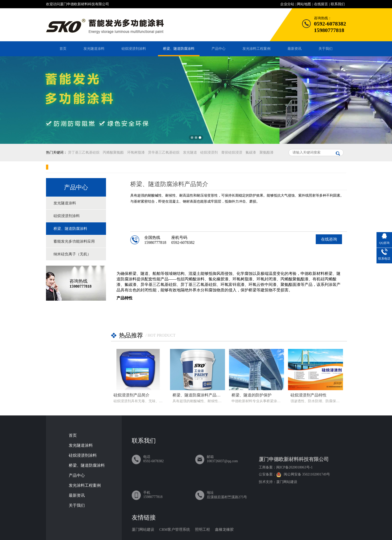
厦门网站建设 (287, 482)
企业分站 (287, 4)
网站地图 (304, 4)
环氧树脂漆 (136, 152)
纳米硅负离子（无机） (72, 254)
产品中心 (218, 49)
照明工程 (202, 529)
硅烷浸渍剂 (209, 152)
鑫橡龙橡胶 (224, 529)
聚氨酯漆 (266, 152)
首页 (63, 49)
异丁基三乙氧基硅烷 (84, 152)
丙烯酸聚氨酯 (113, 152)
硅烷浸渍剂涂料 (134, 49)
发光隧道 (190, 152)
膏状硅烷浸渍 (232, 152)
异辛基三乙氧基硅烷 (164, 152)
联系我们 (338, 4)
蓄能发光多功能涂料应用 (74, 241)
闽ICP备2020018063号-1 (294, 467)
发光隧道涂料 (94, 49)
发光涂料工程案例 (256, 49)
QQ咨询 (384, 243)
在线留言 (321, 4)
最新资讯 (294, 49)
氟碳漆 (251, 152)
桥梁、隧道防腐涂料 (179, 49)
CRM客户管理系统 (175, 529)
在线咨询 (329, 239)
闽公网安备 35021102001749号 (307, 474)
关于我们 (325, 49)
